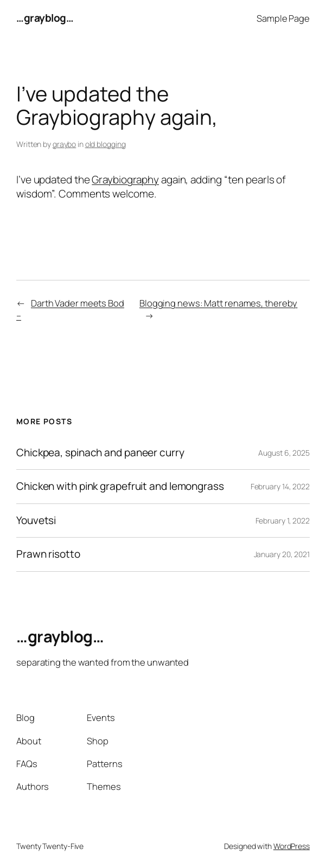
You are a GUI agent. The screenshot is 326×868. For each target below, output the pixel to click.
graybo (64, 144)
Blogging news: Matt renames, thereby (218, 303)
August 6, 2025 (284, 453)
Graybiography (125, 180)
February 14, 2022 (280, 486)
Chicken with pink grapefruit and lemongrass (120, 486)
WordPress (292, 846)
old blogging (106, 144)
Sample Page (283, 18)
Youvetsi (36, 521)
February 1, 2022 (283, 521)
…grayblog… (45, 18)
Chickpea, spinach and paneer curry (100, 453)
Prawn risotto (48, 554)
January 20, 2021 (282, 554)
